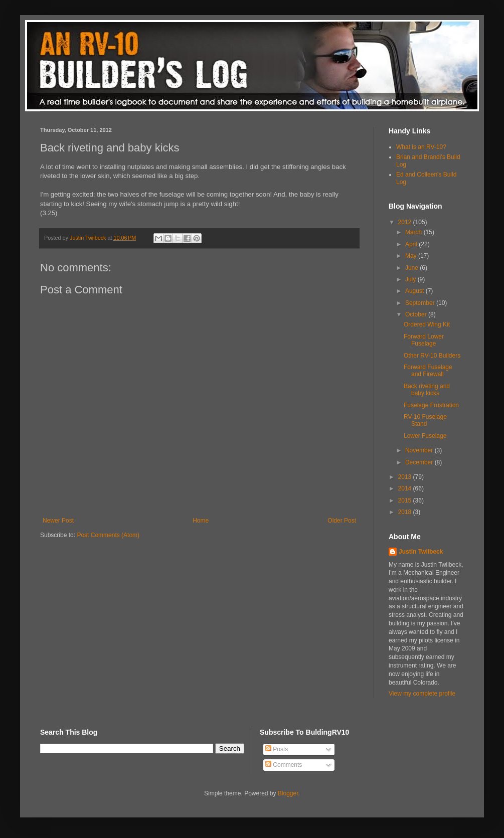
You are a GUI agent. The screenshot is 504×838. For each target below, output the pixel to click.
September (421, 303)
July (411, 279)
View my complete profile (422, 694)
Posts (277, 749)
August (415, 291)
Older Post (342, 521)
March (414, 232)
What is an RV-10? (421, 147)
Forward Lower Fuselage (424, 340)
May (412, 256)
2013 (406, 477)
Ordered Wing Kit (427, 324)
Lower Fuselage (425, 436)
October (417, 314)
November (420, 450)
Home (201, 521)
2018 (406, 512)
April (412, 244)
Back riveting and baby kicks (427, 390)
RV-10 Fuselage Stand (425, 420)
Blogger (288, 793)
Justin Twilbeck (421, 552)
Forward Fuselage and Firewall (428, 371)
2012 (406, 222)
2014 (406, 488)
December (420, 462)
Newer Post (58, 521)
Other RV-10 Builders (432, 356)
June (412, 268)
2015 (406, 500)
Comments (284, 765)
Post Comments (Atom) (108, 535)
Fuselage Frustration (431, 405)
